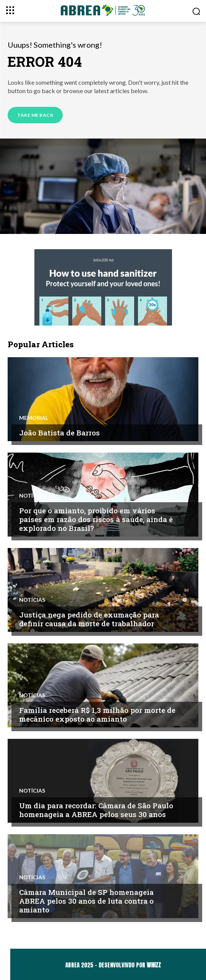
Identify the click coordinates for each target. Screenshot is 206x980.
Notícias (32, 496)
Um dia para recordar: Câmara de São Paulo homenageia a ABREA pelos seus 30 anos (96, 810)
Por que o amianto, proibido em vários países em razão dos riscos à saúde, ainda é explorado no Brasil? (96, 519)
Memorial (34, 418)
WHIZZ (154, 965)
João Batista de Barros (59, 433)
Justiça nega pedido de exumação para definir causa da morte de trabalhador (89, 619)
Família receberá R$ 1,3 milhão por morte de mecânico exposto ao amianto (97, 714)
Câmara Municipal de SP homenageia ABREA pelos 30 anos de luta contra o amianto (86, 901)
